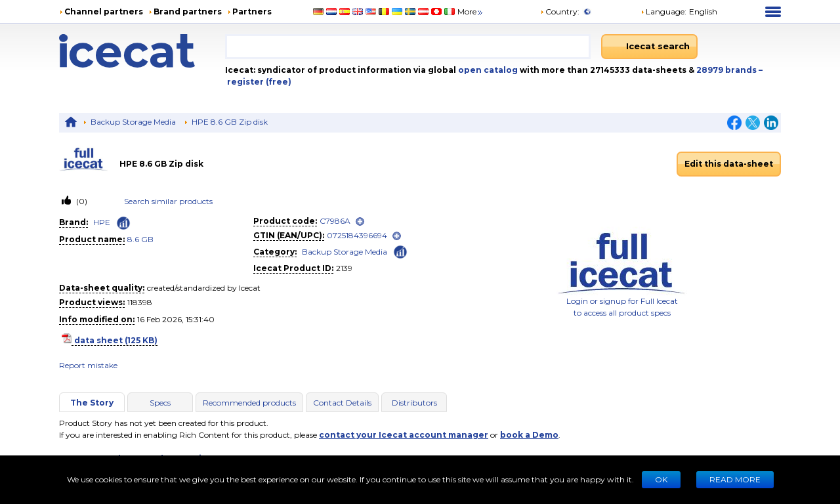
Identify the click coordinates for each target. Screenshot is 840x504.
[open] (360, 221)
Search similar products (168, 201)
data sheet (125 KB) (116, 340)
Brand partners (188, 11)
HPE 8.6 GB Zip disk (230, 122)
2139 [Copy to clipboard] (344, 268)
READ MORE (735, 479)
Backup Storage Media (133, 122)
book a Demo (529, 435)
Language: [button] (663, 11)
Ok (661, 479)
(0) (81, 201)
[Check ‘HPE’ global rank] (123, 223)
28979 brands (727, 70)
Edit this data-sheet (729, 164)
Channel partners (104, 11)
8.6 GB (140, 239)
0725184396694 (357, 235)
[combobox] (408, 47)
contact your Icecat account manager (404, 435)
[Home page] (142, 51)
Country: (560, 11)
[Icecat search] (649, 47)
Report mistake (88, 365)
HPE (102, 222)
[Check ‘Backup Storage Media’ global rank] (400, 251)
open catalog (487, 70)
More (471, 11)
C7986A (335, 221)
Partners (252, 11)
